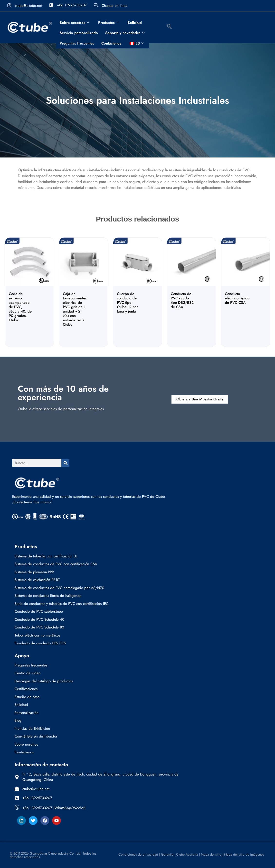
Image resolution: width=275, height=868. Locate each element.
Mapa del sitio (211, 854)
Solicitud (135, 23)
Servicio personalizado (79, 33)
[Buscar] (65, 463)
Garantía (167, 854)
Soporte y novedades (125, 33)
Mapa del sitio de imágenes (244, 854)
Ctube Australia (188, 854)
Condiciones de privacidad (138, 854)
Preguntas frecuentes (77, 43)
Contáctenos (111, 43)
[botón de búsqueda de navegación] (169, 27)
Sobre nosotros (75, 23)
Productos (109, 23)
